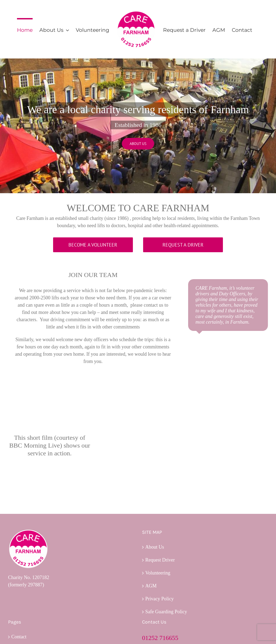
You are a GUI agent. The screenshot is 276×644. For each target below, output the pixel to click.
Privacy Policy (160, 599)
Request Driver (160, 560)
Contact (19, 637)
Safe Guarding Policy (166, 612)
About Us (155, 547)
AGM (151, 586)
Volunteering (158, 573)
